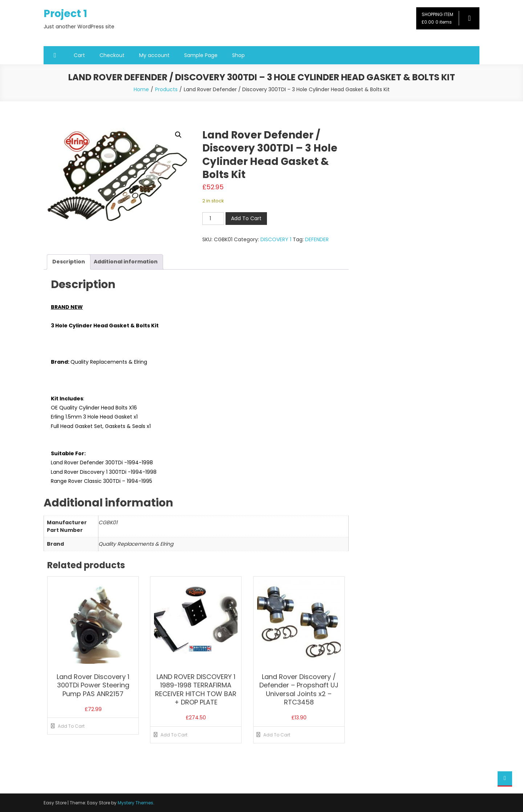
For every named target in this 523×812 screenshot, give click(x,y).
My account (154, 55)
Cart (79, 55)
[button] (178, 135)
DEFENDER (317, 239)
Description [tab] (69, 262)
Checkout (112, 55)
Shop (238, 55)
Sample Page (201, 55)
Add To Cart (246, 218)
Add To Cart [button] (71, 726)
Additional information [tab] (126, 262)
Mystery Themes (135, 803)
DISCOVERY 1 (276, 239)
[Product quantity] (213, 219)
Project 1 (65, 14)
